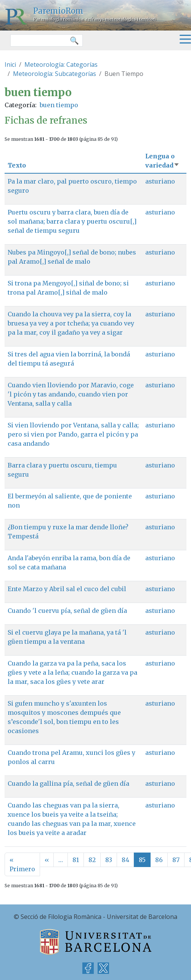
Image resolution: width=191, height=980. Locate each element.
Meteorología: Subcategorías (55, 74)
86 (159, 860)
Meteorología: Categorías (61, 64)
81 (76, 860)
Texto (17, 165)
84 (125, 860)
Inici (10, 64)
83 (109, 860)
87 (176, 860)
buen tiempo (59, 105)
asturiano (160, 181)
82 (92, 860)
